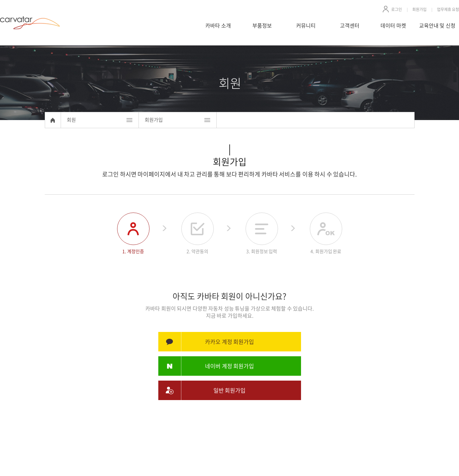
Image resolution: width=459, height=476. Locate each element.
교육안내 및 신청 (437, 25)
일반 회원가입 (230, 390)
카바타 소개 (218, 25)
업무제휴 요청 (448, 9)
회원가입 (419, 9)
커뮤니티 (306, 25)
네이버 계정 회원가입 (230, 366)
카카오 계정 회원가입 (229, 342)
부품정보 (262, 25)
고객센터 (350, 25)
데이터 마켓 (393, 25)
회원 (71, 120)
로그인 (397, 9)
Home (53, 120)
